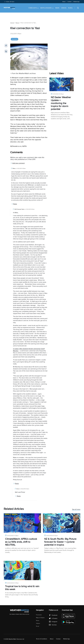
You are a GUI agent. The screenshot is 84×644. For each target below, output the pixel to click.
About (64, 2)
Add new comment (18, 163)
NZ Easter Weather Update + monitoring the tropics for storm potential (61, 103)
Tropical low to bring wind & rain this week (22, 588)
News (57, 8)
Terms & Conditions (42, 639)
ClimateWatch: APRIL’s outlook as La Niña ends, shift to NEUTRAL (21, 542)
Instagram (53, 622)
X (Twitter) (53, 618)
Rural (70, 8)
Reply (14, 204)
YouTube (53, 625)
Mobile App (76, 2)
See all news (76, 509)
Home (12, 23)
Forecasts (34, 8)
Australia (14, 39)
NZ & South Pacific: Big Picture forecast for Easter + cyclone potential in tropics (60, 542)
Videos (64, 8)
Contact (69, 2)
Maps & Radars (47, 8)
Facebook (53, 615)
